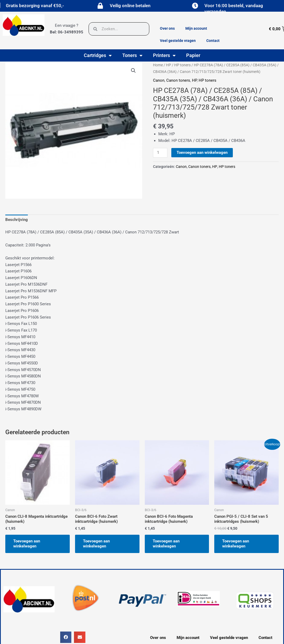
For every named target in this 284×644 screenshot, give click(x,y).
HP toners (182, 65)
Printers (164, 55)
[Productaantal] (160, 153)
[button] (133, 71)
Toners (132, 55)
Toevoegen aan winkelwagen (202, 153)
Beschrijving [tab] (17, 220)
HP (169, 65)
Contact (213, 41)
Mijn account (196, 28)
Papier (193, 55)
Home (158, 65)
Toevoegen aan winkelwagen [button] (27, 544)
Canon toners (178, 80)
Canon (159, 80)
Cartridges (98, 55)
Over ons (167, 28)
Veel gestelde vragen (178, 41)
